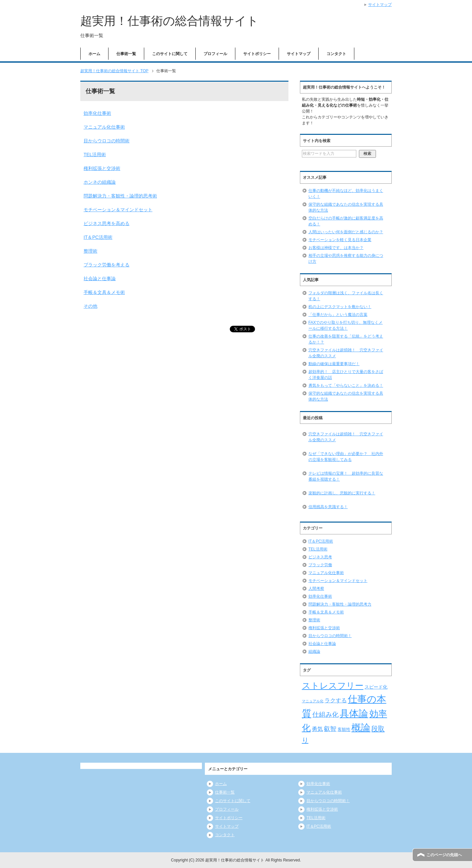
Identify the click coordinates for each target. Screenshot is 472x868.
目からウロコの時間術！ (330, 636)
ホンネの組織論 (100, 182)
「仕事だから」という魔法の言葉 (338, 315)
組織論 (314, 651)
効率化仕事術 (97, 113)
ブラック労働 (320, 565)
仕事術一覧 (126, 54)
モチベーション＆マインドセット (118, 210)
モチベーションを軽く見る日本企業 (340, 240)
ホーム (94, 54)
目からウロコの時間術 (107, 141)
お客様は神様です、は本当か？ (336, 248)
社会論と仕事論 (100, 279)
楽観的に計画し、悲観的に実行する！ (342, 493)
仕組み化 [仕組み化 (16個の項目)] (325, 714)
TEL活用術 (95, 155)
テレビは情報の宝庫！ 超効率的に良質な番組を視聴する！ (346, 476)
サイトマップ (299, 54)
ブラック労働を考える (107, 265)
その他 (90, 306)
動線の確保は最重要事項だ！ (334, 364)
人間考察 (316, 589)
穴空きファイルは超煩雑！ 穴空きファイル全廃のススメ (346, 437)
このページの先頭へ (444, 855)
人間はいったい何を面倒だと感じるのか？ (346, 232)
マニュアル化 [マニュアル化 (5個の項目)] (313, 701)
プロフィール (215, 54)
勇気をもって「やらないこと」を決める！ (346, 385)
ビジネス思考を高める (107, 223)
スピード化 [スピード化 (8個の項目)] (376, 687)
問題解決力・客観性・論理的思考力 (340, 604)
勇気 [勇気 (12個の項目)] (317, 729)
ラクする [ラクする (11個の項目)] (336, 701)
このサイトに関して (170, 54)
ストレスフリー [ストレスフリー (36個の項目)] (333, 686)
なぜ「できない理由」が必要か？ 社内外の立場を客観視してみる (346, 457)
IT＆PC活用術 (98, 237)
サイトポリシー (257, 54)
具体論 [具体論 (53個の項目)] (354, 713)
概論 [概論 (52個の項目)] (361, 728)
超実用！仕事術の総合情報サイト (169, 21)
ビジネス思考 (320, 557)
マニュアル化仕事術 (104, 127)
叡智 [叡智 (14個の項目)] (330, 729)
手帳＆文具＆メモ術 (104, 292)
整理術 (90, 251)
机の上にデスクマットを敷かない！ (340, 307)
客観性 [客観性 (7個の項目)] (344, 729)
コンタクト (336, 54)
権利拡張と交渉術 (102, 168)
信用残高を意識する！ (328, 507)
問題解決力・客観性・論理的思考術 (120, 196)
